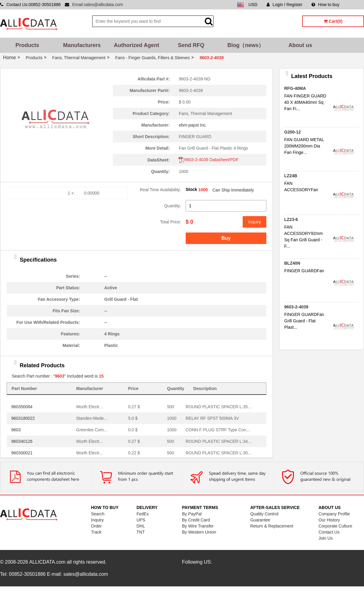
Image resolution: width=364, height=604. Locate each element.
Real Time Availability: (160, 190)
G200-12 (292, 132)
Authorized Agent (136, 45)
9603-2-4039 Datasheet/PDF (209, 160)
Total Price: (171, 222)
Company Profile (334, 514)
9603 (16, 430)
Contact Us (329, 532)
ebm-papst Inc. (193, 125)
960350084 (22, 407)
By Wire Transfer (198, 526)
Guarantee (260, 520)
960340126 (22, 441)
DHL (141, 526)
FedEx (143, 514)
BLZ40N (292, 263)
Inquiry (254, 222)
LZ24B (291, 176)
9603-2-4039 (296, 307)
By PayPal (192, 514)
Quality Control (264, 514)
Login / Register (285, 5)
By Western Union (199, 532)
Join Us (326, 538)
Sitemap (356, 5)
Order (96, 526)
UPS (141, 520)
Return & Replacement (272, 526)
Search (98, 514)
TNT (141, 532)
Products (27, 45)
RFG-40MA (295, 88)
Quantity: (173, 206)
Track (96, 532)
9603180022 (23, 418)
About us (300, 45)
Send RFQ (191, 45)
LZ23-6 (291, 219)
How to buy (325, 5)
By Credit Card (196, 520)
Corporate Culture (335, 526)
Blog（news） (246, 45)
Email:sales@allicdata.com (98, 5)
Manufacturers (82, 45)
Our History (329, 520)
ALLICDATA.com (47, 562)
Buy (226, 238)
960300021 (22, 453)
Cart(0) (333, 21)
